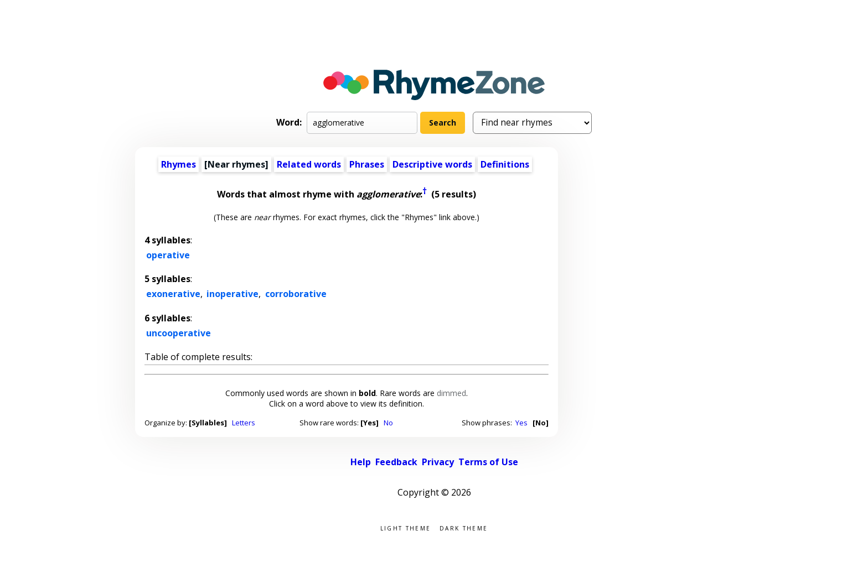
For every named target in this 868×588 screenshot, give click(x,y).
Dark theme (464, 527)
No (388, 423)
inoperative (232, 294)
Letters (244, 423)
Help (361, 462)
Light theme (405, 527)
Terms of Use (488, 462)
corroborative (296, 294)
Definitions (505, 164)
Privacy (438, 462)
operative (168, 255)
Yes (521, 423)
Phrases (367, 164)
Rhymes (179, 164)
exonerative (173, 294)
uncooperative (179, 333)
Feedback (396, 462)
